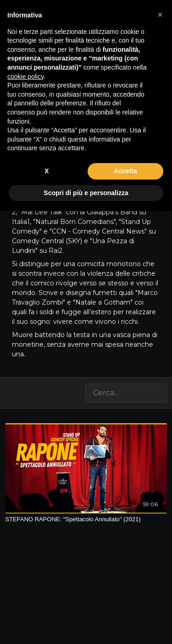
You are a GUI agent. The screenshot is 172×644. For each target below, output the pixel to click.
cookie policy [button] (25, 76)
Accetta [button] (125, 171)
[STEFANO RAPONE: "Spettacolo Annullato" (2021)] (86, 519)
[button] (160, 15)
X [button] (47, 171)
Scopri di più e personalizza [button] (86, 193)
